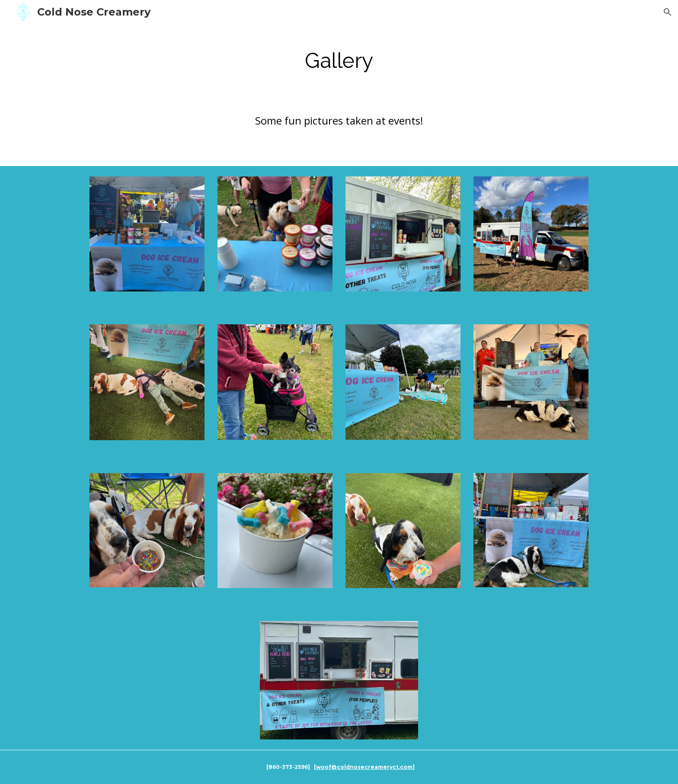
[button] (668, 12)
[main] (339, 61)
